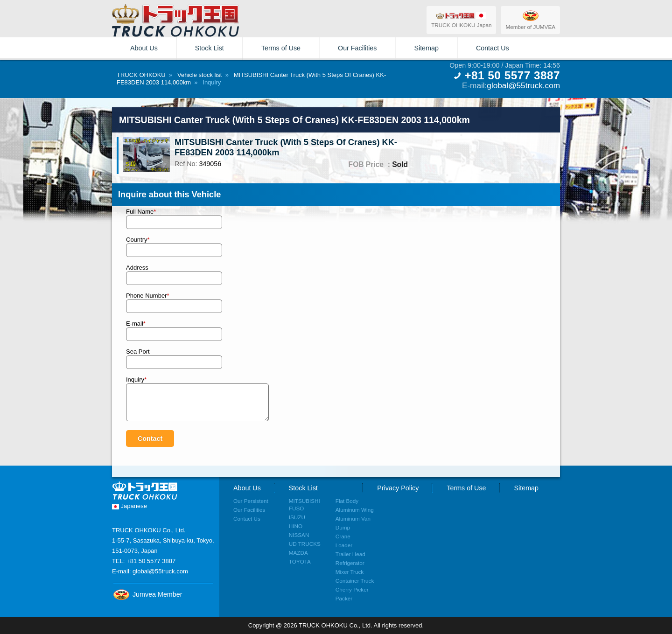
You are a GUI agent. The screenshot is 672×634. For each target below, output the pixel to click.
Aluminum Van (353, 519)
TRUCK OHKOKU (141, 75)
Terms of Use (281, 48)
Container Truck (355, 581)
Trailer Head (350, 554)
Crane (343, 536)
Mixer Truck (350, 572)
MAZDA (298, 553)
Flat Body (347, 501)
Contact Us (493, 48)
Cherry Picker (352, 589)
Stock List (210, 48)
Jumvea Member (147, 594)
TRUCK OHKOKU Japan (461, 20)
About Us (144, 48)
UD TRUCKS (305, 544)
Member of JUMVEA (530, 20)
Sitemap (426, 48)
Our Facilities (357, 48)
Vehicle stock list (199, 75)
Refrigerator (350, 563)
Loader (344, 545)
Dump (343, 527)
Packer (344, 598)
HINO (296, 526)
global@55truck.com (523, 85)
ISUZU (297, 517)
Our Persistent (251, 501)
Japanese (129, 506)
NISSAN (299, 535)
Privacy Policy (398, 488)
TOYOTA (300, 561)
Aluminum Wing (355, 510)
